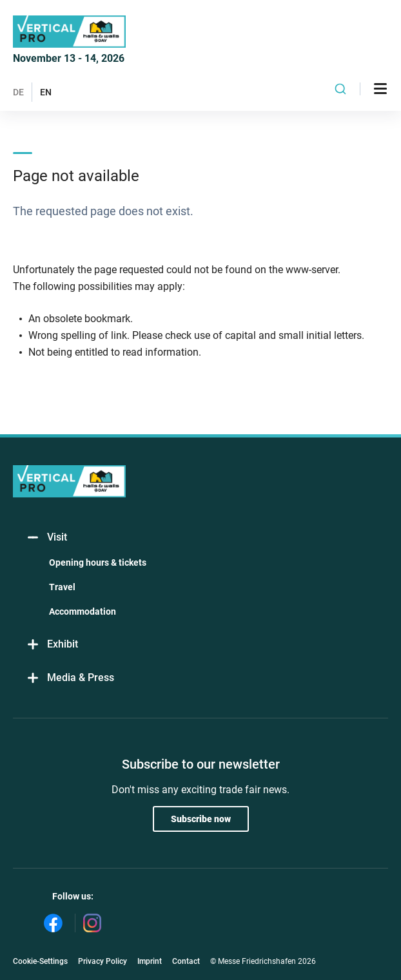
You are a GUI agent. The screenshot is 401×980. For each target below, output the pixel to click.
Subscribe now (201, 819)
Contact (186, 961)
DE (18, 92)
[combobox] (340, 89)
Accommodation (83, 611)
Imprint (150, 961)
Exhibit (52, 645)
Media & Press (70, 678)
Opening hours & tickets (98, 562)
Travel (62, 587)
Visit (46, 538)
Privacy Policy (103, 961)
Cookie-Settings (40, 961)
